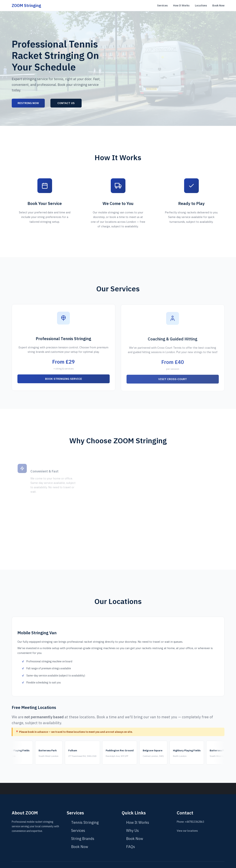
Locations (201, 6)
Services (162, 6)
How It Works (181, 6)
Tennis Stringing (85, 822)
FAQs (131, 847)
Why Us (132, 830)
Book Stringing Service (64, 382)
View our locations (187, 831)
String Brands (83, 839)
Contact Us (66, 103)
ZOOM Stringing (26, 5)
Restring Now (28, 103)
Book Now (218, 6)
